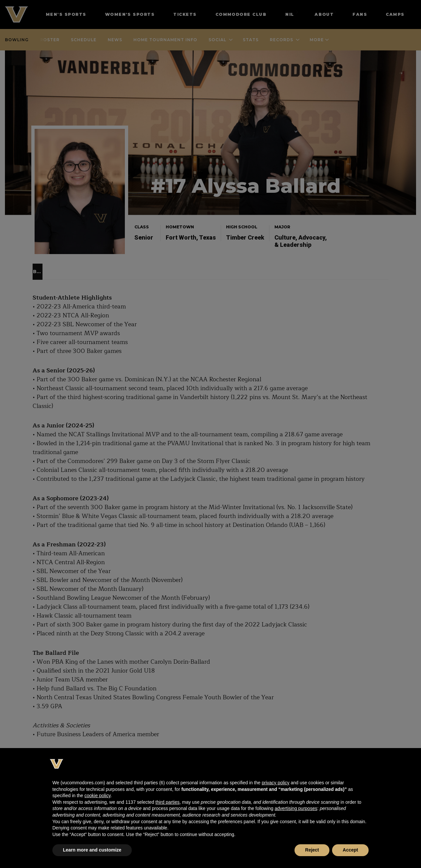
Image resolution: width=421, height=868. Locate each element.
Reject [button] (312, 850)
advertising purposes (296, 808)
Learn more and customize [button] (92, 850)
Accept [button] (350, 850)
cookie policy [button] (97, 796)
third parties (168, 802)
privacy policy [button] (275, 783)
